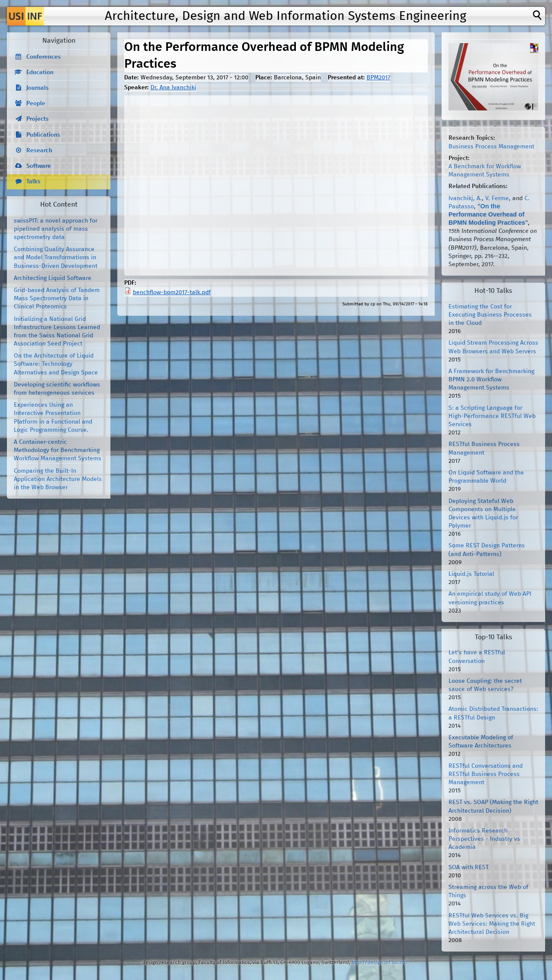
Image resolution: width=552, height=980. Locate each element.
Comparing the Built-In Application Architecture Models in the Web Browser (58, 479)
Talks (33, 182)
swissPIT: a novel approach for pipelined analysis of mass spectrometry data (56, 229)
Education (40, 72)
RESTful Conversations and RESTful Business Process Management (486, 774)
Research (39, 151)
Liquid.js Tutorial (471, 574)
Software (39, 166)
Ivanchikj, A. (465, 198)
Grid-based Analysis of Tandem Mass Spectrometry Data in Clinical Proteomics (57, 298)
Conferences (44, 57)
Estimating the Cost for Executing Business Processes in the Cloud (490, 315)
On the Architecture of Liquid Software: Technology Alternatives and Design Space (56, 364)
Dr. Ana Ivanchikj (173, 88)
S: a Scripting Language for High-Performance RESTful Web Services (492, 416)
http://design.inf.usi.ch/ (380, 963)
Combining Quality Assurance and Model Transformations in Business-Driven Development (56, 258)
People (36, 104)
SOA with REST (469, 867)
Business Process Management (491, 147)
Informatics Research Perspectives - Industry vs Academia (484, 839)
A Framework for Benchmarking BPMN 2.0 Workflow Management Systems (491, 380)
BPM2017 (378, 78)
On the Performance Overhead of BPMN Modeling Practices (487, 214)
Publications (43, 135)
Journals (38, 88)
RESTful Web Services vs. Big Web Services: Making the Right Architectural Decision (492, 924)
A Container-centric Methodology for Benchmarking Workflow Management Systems (58, 450)
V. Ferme (497, 198)
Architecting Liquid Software (53, 278)
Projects (38, 119)
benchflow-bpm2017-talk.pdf (172, 292)
